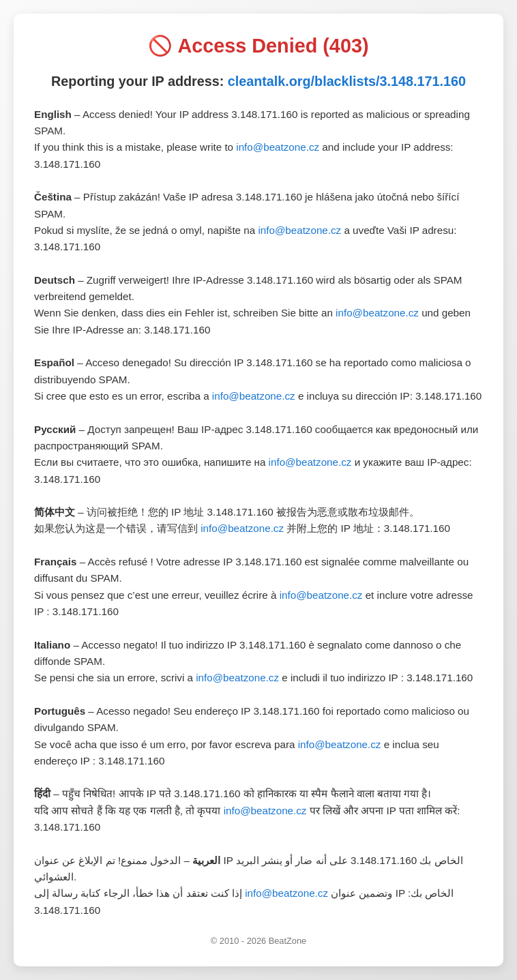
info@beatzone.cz (278, 147)
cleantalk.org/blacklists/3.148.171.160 (347, 81)
